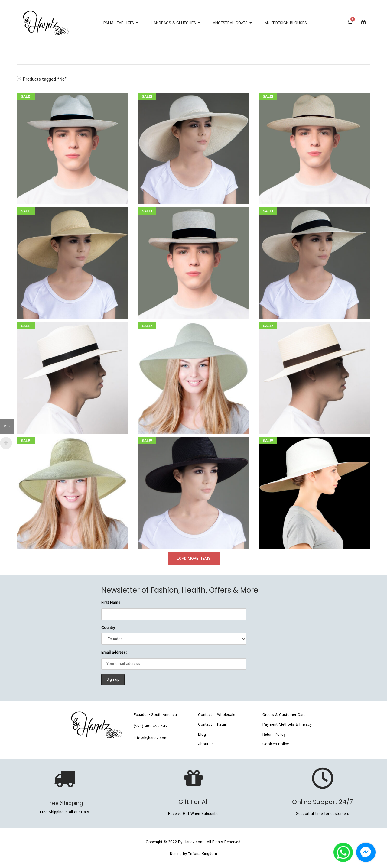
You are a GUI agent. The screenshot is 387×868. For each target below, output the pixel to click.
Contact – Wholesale (217, 715)
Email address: (114, 653)
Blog (202, 734)
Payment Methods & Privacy (287, 724)
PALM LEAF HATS (121, 23)
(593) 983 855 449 (151, 726)
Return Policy (274, 734)
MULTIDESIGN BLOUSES (286, 23)
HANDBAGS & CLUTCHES (176, 23)
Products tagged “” (42, 79)
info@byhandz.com (151, 738)
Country (108, 628)
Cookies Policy (276, 744)
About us (206, 744)
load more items (194, 559)
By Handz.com (191, 842)
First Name (111, 603)
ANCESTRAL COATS (232, 23)
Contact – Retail (212, 724)
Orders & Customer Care (284, 715)
